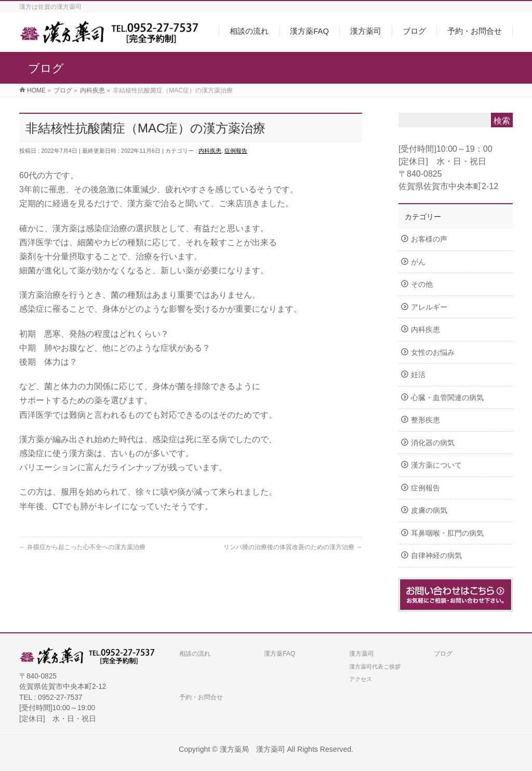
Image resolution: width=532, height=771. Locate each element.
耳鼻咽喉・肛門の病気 (447, 533)
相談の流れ (195, 654)
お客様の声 (429, 239)
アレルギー (429, 307)
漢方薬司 (362, 654)
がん (418, 262)
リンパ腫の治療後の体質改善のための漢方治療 (293, 547)
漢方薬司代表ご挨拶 (375, 667)
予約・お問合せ (201, 697)
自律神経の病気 (436, 556)
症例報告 (236, 151)
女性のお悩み (433, 353)
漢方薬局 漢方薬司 (252, 749)
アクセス (361, 679)
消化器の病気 (433, 443)
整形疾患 (425, 420)
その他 (422, 284)
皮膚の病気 (429, 510)
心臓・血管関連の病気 (447, 398)
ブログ (443, 654)
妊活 (418, 375)
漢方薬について (436, 465)
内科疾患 (210, 151)
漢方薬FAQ (280, 654)
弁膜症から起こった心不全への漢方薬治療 (82, 547)
